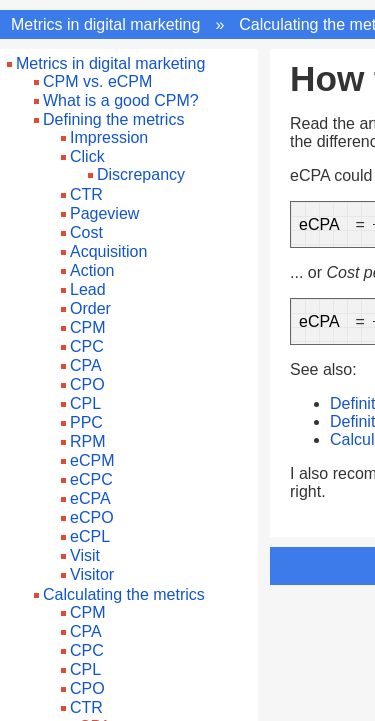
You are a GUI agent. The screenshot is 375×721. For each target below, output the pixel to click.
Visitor (92, 574)
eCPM (92, 460)
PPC (86, 422)
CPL (85, 403)
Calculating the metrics (124, 594)
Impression (109, 137)
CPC (87, 346)
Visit (85, 555)
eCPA (90, 498)
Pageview (104, 213)
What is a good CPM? (121, 100)
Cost (86, 232)
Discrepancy (141, 174)
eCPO (92, 517)
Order (90, 308)
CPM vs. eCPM (97, 81)
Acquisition (108, 251)
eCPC (91, 479)
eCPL (90, 536)
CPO (87, 384)
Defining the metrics (113, 119)
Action (92, 270)
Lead (88, 289)
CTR (86, 194)
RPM (88, 441)
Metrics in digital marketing (105, 24)
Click (87, 156)
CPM (88, 327)
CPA (86, 365)
